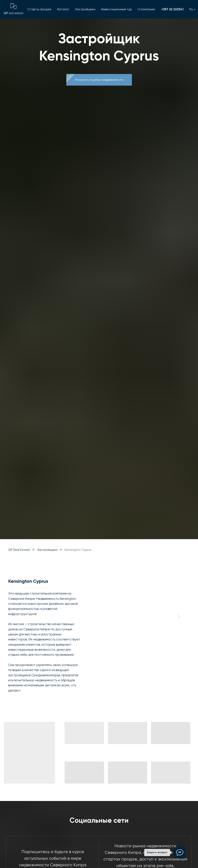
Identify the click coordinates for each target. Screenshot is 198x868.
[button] (99, 80)
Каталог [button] (63, 9)
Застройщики (85, 9)
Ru (191, 9)
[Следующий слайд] (178, 616)
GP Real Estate (19, 550)
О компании (146, 9)
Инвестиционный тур (116, 9)
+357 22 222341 (172, 9)
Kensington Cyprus (78, 550)
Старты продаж (39, 9)
